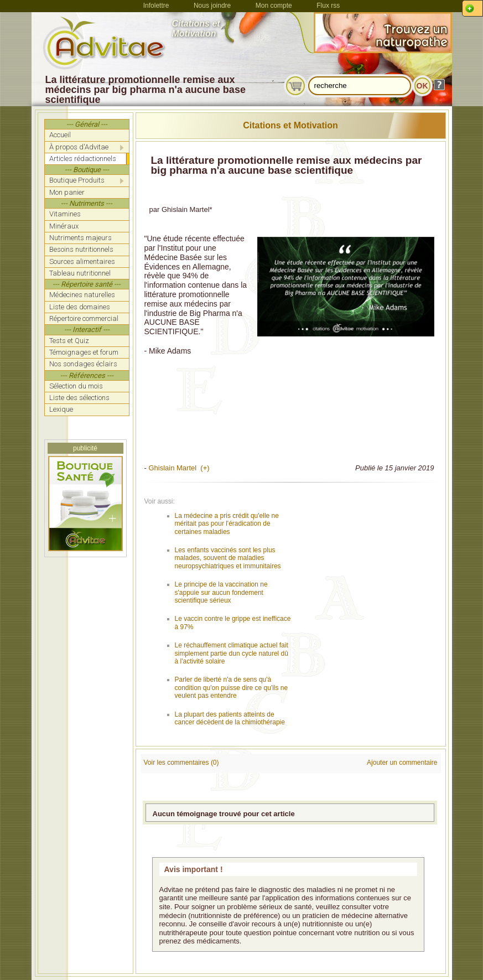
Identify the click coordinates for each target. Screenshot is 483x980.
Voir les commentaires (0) (181, 763)
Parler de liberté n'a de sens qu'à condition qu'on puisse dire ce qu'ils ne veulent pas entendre (232, 688)
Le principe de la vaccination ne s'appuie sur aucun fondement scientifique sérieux (221, 592)
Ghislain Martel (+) (179, 468)
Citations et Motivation (290, 125)
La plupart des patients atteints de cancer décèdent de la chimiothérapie (230, 718)
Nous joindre (212, 6)
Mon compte (274, 6)
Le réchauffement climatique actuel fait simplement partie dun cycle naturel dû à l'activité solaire (232, 653)
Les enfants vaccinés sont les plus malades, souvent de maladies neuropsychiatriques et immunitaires (228, 558)
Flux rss (328, 6)
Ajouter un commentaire (402, 763)
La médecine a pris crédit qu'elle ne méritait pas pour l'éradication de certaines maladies (227, 524)
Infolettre (156, 6)
